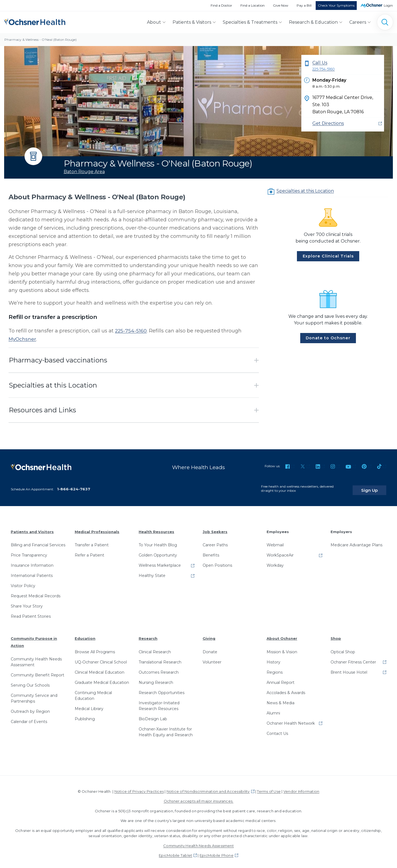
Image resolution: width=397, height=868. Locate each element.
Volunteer (212, 659)
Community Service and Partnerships (34, 694)
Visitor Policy (23, 582)
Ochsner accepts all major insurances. (199, 797)
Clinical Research (155, 648)
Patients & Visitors (192, 22)
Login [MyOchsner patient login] (388, 5)
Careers (358, 22)
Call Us (347, 66)
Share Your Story (27, 603)
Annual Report (281, 679)
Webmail (275, 541)
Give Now (281, 5)
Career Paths (215, 541)
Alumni (273, 710)
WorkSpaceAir (280, 552)
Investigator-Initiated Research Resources (159, 702)
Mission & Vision (282, 648)
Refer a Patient (89, 552)
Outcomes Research (159, 669)
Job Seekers (215, 528)
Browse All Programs (95, 648)
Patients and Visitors (32, 528)
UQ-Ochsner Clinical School (101, 659)
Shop (336, 635)
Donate (210, 648)
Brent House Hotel (349, 669)
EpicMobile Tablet (175, 852)
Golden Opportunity (158, 552)
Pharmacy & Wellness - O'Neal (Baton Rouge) (41, 40)
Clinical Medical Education (100, 669)
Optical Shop (343, 648)
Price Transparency (29, 552)
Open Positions (217, 562)
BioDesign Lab (153, 715)
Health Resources (156, 528)
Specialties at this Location (305, 191)
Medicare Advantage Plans (356, 541)
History (273, 659)
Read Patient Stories (31, 613)
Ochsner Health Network (291, 720)
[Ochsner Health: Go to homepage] (35, 21)
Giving (209, 635)
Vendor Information (301, 788)
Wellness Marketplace (160, 562)
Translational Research (160, 659)
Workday (275, 562)
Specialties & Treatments (250, 22)
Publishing (85, 715)
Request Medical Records (36, 592)
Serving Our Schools (30, 681)
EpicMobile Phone (217, 852)
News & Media (281, 699)
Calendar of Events (29, 718)
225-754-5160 (131, 331)
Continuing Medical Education (93, 692)
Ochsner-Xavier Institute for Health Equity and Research (166, 728)
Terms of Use (269, 788)
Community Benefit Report (37, 671)
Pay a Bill (304, 5)
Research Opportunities (162, 689)
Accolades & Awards (286, 689)
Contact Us (277, 730)
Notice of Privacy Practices (139, 788)
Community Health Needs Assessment (36, 658)
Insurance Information (32, 562)
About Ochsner (282, 635)
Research (148, 635)
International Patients (32, 572)
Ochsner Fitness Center (353, 659)
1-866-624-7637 (74, 485)
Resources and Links (42, 410)
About (154, 22)
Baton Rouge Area (84, 172)
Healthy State (152, 572)
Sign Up (376, 486)
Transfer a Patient (92, 541)
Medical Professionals (97, 528)
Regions (275, 669)
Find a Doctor (221, 5)
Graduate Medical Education (102, 679)
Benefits (211, 552)
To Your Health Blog (158, 541)
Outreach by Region (30, 708)
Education (85, 635)
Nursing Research (156, 679)
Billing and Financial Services (38, 541)
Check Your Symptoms (336, 5)
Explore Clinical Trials (328, 256)
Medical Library (89, 705)
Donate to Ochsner (328, 338)
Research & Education (313, 22)
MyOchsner (23, 339)
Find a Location (253, 5)
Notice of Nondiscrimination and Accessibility (208, 788)
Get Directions (328, 123)
